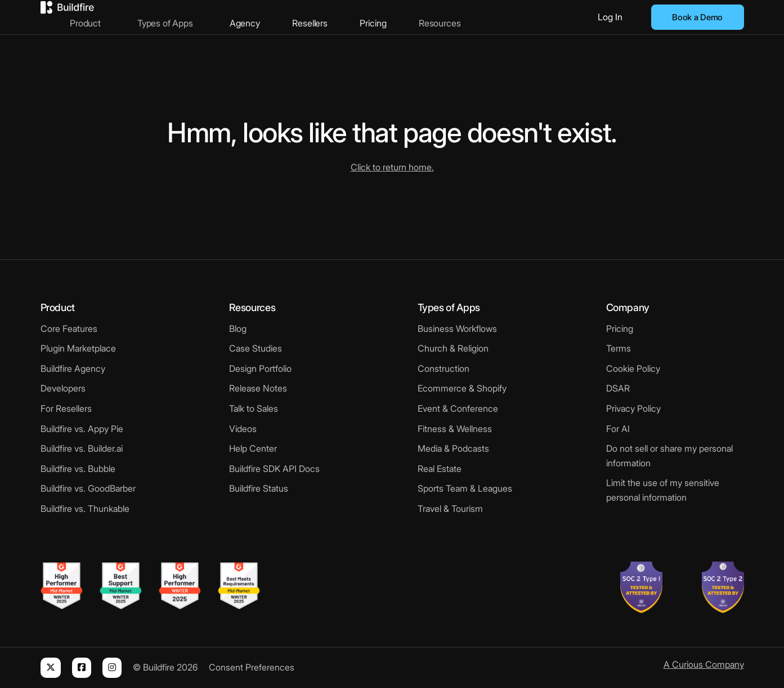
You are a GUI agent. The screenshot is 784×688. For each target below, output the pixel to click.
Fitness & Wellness (455, 429)
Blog (238, 329)
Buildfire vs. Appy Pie (82, 429)
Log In (610, 17)
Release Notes (258, 388)
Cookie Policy (633, 368)
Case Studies (256, 348)
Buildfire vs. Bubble (78, 469)
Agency (279, 17)
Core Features (69, 329)
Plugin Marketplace (78, 348)
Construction (443, 368)
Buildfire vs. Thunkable (85, 509)
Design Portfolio (260, 368)
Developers (63, 388)
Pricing (398, 17)
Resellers (340, 17)
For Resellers (66, 408)
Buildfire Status (259, 488)
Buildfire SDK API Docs (274, 469)
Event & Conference (458, 408)
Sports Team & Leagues (465, 488)
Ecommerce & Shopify (462, 388)
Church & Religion (453, 348)
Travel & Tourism (450, 509)
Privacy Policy (633, 408)
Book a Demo (697, 17)
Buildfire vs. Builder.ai (82, 448)
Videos (243, 429)
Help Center (253, 448)
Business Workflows (457, 329)
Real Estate (440, 469)
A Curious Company (704, 664)
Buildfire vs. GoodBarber (88, 488)
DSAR (618, 388)
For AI (618, 429)
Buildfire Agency (73, 368)
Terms (619, 348)
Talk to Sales (254, 408)
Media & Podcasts (453, 448)
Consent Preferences (252, 667)
